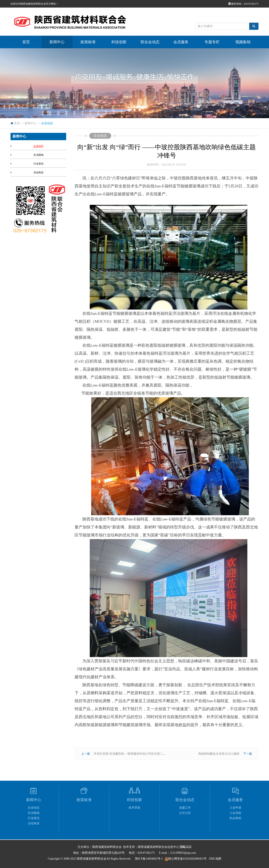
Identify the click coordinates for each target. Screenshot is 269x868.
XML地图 (215, 859)
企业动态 (47, 123)
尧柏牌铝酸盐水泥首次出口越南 (219, 754)
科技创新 (119, 42)
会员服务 (181, 42)
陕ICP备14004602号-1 (149, 859)
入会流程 (235, 813)
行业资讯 (38, 164)
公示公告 (185, 813)
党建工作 (185, 808)
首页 (26, 42)
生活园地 (38, 155)
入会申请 (235, 808)
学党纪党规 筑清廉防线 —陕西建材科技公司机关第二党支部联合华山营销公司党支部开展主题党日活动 (161, 754)
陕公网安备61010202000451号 (187, 859)
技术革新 (134, 808)
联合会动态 (150, 42)
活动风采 (38, 173)
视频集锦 (243, 42)
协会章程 (235, 818)
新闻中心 (57, 42)
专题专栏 (212, 42)
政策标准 (88, 42)
